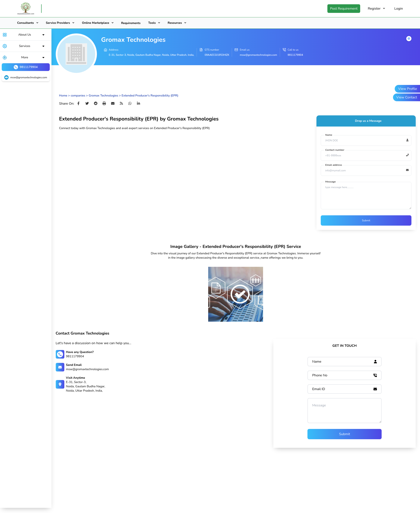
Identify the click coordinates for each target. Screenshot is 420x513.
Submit (366, 220)
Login (399, 9)
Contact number (335, 150)
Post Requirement (344, 9)
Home (63, 96)
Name (329, 135)
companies (78, 96)
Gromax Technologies (103, 96)
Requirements (131, 23)
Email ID (319, 389)
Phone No (320, 375)
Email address (334, 165)
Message (330, 182)
